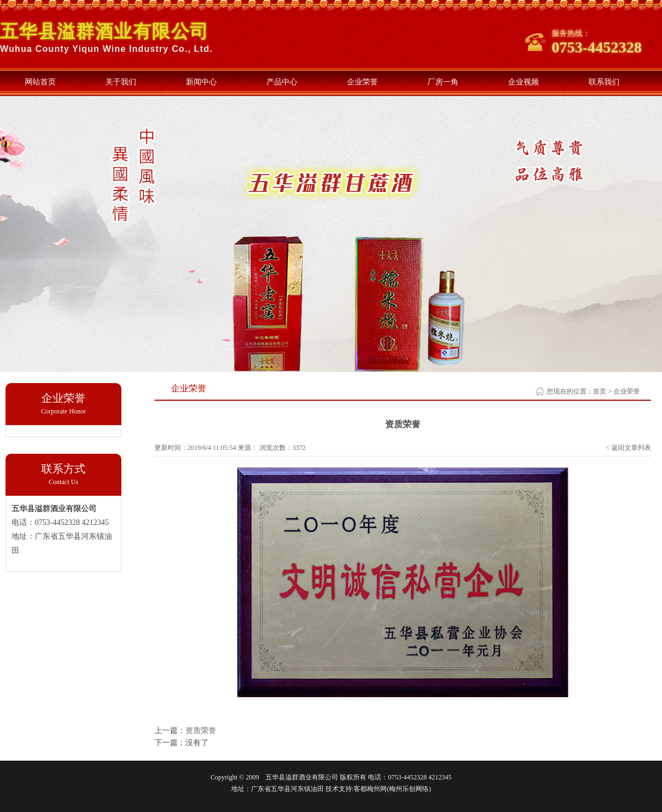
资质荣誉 (201, 731)
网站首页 (40, 82)
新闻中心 (201, 82)
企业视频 (524, 82)
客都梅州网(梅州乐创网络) (392, 789)
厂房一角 (443, 82)
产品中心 (282, 82)
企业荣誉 (362, 82)
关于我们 (121, 82)
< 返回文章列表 (628, 448)
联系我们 (604, 82)
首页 (600, 391)
